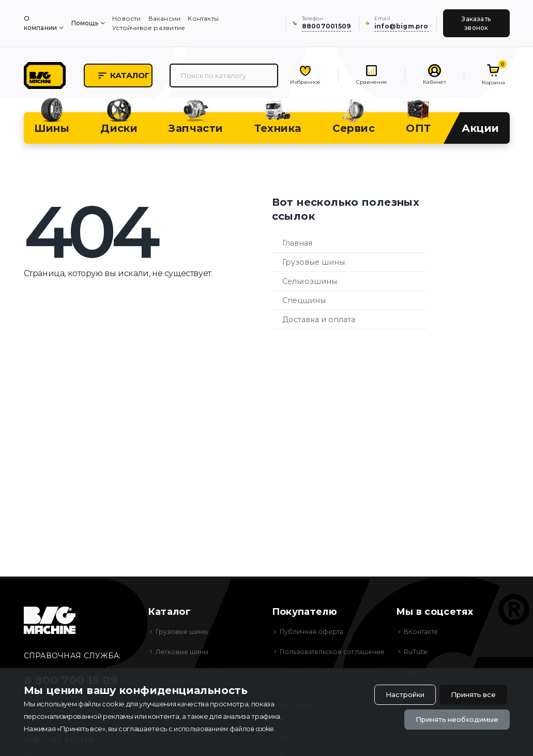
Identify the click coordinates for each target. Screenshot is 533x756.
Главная (297, 249)
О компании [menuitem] (41, 23)
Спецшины (304, 306)
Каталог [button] (148, 79)
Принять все (470, 693)
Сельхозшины (310, 287)
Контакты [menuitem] (203, 18)
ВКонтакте (423, 637)
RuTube (417, 657)
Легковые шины (184, 657)
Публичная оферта (314, 637)
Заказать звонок (476, 23)
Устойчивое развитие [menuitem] (149, 28)
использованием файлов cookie (228, 728)
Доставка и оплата (319, 325)
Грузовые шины (314, 268)
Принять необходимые (452, 719)
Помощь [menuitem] (85, 23)
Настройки (395, 693)
